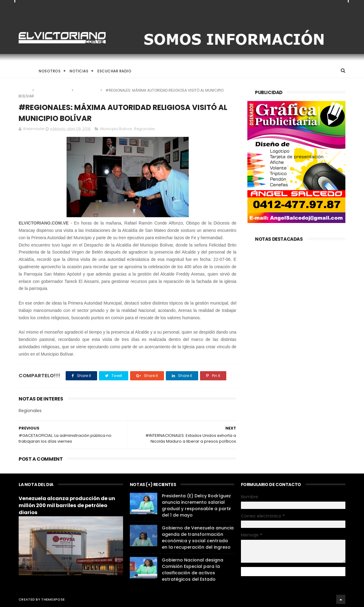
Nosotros (50, 71)
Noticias (79, 71)
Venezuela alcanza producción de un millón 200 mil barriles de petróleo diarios (67, 505)
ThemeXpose (53, 599)
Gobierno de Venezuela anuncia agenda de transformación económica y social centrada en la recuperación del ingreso (198, 538)
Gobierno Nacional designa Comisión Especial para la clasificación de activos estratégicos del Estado (193, 570)
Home (24, 71)
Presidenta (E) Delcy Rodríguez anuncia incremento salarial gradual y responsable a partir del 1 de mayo (197, 505)
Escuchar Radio (114, 71)
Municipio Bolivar (53, 90)
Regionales (87, 90)
